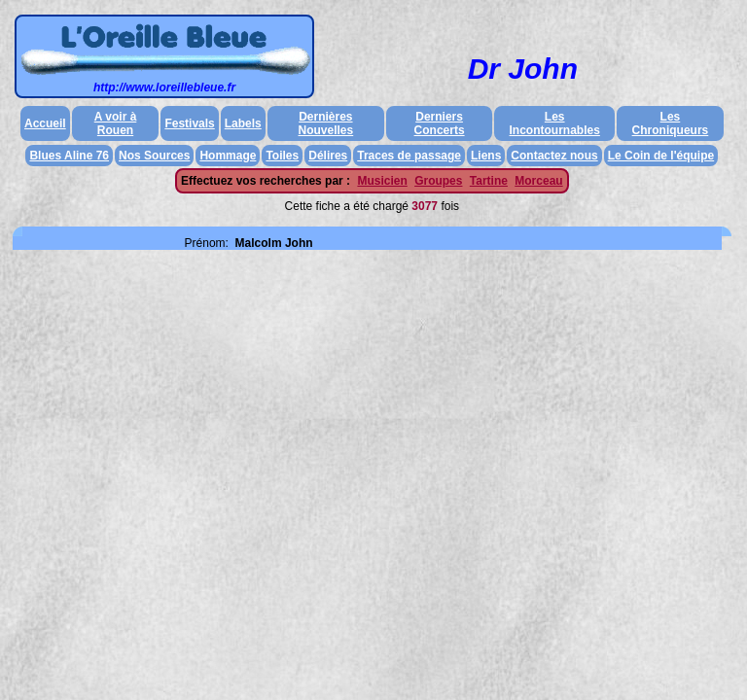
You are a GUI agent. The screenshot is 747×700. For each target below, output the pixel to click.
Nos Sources (154, 156)
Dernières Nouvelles (326, 123)
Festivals (189, 123)
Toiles (282, 156)
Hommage (228, 156)
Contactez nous (554, 156)
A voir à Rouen (116, 123)
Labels (243, 123)
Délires (328, 156)
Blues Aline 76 (69, 156)
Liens (486, 156)
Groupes (438, 181)
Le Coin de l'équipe (661, 156)
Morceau (538, 181)
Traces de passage (409, 156)
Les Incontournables (555, 123)
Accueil (45, 123)
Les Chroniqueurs (671, 123)
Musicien (382, 181)
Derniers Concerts (440, 123)
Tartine (489, 181)
